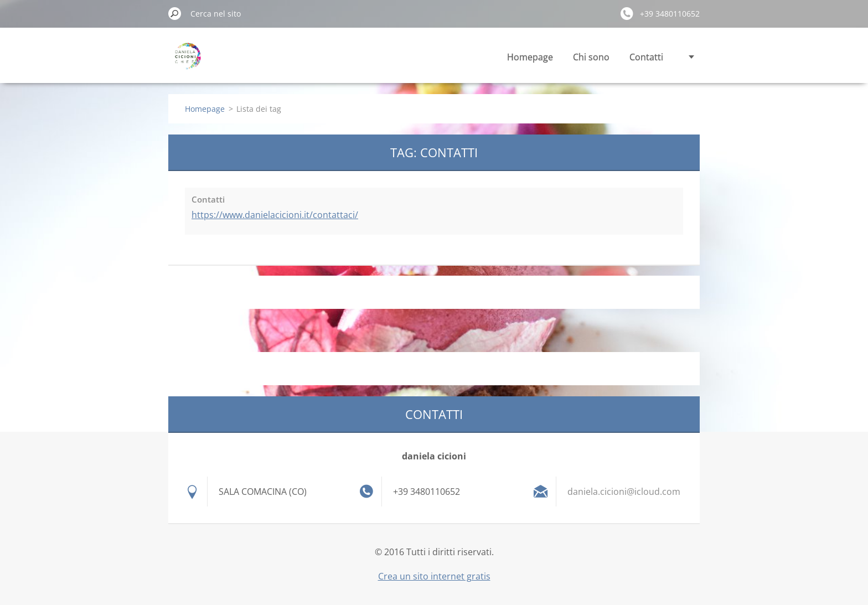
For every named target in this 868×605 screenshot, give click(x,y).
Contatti (646, 57)
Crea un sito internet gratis (434, 576)
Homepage (530, 57)
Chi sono (591, 57)
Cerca (175, 13)
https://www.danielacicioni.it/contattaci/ (275, 215)
